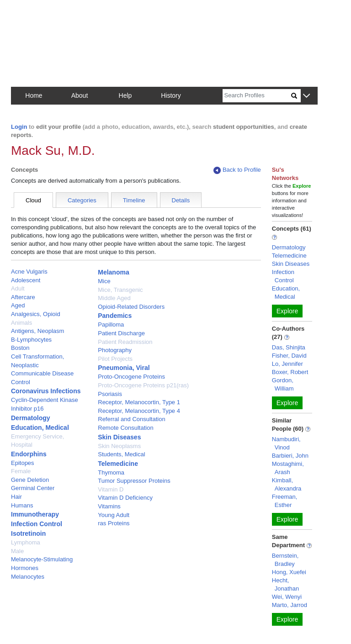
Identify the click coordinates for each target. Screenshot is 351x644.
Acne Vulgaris (29, 272)
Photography (115, 350)
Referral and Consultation (131, 419)
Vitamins (109, 506)
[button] (306, 96)
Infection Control (37, 524)
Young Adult (114, 515)
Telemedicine (118, 464)
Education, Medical (40, 428)
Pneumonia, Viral (124, 368)
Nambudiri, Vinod (286, 443)
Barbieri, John (290, 456)
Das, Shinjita (289, 347)
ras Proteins (114, 523)
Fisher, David (289, 356)
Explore (287, 311)
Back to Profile (237, 170)
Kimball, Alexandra (287, 484)
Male (17, 551)
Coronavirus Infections (46, 391)
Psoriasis (110, 394)
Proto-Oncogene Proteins (131, 377)
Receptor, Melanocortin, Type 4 (139, 411)
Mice (104, 281)
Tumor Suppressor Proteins (134, 481)
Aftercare (23, 297)
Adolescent (26, 280)
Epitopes (23, 463)
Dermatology (31, 418)
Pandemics (115, 316)
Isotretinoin (28, 533)
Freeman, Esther (285, 501)
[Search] (257, 96)
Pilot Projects (115, 359)
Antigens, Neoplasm (37, 331)
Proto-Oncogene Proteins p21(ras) (143, 385)
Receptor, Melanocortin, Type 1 (139, 402)
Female (21, 471)
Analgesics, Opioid (36, 314)
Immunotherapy (35, 514)
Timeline (134, 200)
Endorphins (29, 454)
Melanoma (113, 272)
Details (181, 200)
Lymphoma (26, 542)
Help (125, 95)
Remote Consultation (125, 428)
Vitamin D (111, 489)
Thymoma (111, 472)
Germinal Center (33, 488)
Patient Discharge (121, 333)
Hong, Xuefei (289, 572)
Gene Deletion (30, 480)
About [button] (80, 95)
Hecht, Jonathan (286, 584)
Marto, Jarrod (290, 605)
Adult (18, 288)
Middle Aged (114, 298)
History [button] (171, 95)
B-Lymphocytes (31, 340)
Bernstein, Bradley (285, 560)
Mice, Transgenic (120, 290)
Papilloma (111, 325)
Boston (20, 348)
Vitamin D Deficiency (125, 498)
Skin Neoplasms (119, 446)
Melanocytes (28, 577)
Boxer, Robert (290, 372)
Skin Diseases (119, 437)
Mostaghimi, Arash (288, 468)
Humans (22, 505)
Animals (21, 323)
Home (34, 95)
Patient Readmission (125, 342)
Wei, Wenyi (287, 597)
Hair (16, 497)
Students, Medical (121, 454)
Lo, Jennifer (287, 364)
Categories (82, 200)
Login (19, 127)
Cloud (33, 200)
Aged (18, 305)
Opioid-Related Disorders (131, 307)
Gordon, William (283, 384)
